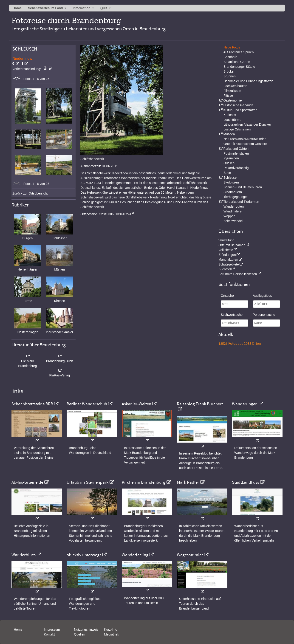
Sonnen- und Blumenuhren (243, 187)
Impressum (52, 630)
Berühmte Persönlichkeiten (238, 274)
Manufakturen (228, 260)
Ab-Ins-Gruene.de (27, 482)
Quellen (229, 163)
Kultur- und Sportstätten (240, 110)
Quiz (104, 8)
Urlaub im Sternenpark (88, 482)
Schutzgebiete (229, 264)
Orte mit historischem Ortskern (245, 144)
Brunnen (230, 76)
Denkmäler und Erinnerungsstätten (248, 81)
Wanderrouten (234, 206)
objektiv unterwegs (84, 555)
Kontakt (49, 634)
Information (82, 8)
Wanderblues (24, 555)
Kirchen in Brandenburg (144, 482)
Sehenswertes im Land (45, 8)
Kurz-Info (111, 630)
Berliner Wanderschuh (87, 404)
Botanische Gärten (237, 62)
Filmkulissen (232, 91)
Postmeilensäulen (236, 153)
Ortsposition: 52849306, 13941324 (105, 214)
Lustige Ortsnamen (237, 129)
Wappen (229, 216)
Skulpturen (231, 182)
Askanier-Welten (136, 404)
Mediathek (112, 634)
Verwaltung (226, 240)
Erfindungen (227, 255)
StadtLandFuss (246, 482)
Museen (229, 134)
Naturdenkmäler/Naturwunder (245, 139)
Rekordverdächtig (236, 168)
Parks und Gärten (236, 149)
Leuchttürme (232, 120)
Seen (227, 173)
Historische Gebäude (238, 105)
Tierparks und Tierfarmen (241, 202)
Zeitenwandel (233, 221)
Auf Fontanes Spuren (238, 52)
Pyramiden (231, 158)
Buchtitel (225, 269)
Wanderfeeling (135, 555)
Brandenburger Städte (239, 67)
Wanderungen (245, 404)
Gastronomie (232, 100)
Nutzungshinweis (86, 630)
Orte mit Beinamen (232, 245)
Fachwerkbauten (235, 86)
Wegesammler (190, 555)
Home (17, 8)
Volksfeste (226, 250)
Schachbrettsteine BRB (32, 404)
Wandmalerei (233, 211)
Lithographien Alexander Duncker (247, 124)
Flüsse (228, 96)
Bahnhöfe (230, 57)
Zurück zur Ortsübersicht (30, 193)
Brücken (229, 71)
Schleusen (231, 178)
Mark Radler (188, 482)
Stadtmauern (233, 192)
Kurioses (230, 115)
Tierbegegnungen (236, 197)
